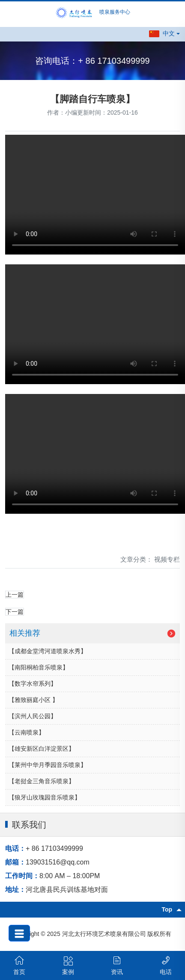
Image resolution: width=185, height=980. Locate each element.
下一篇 (15, 612)
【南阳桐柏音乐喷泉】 (39, 667)
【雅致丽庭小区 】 (33, 700)
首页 (19, 965)
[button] (164, 34)
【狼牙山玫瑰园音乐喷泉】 (45, 797)
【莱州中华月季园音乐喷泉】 (48, 765)
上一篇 (15, 595)
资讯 (117, 965)
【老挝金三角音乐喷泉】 (42, 781)
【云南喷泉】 (27, 732)
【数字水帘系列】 (33, 684)
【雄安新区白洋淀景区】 (42, 749)
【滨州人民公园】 (33, 716)
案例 (68, 965)
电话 (166, 965)
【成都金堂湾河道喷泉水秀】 (48, 651)
